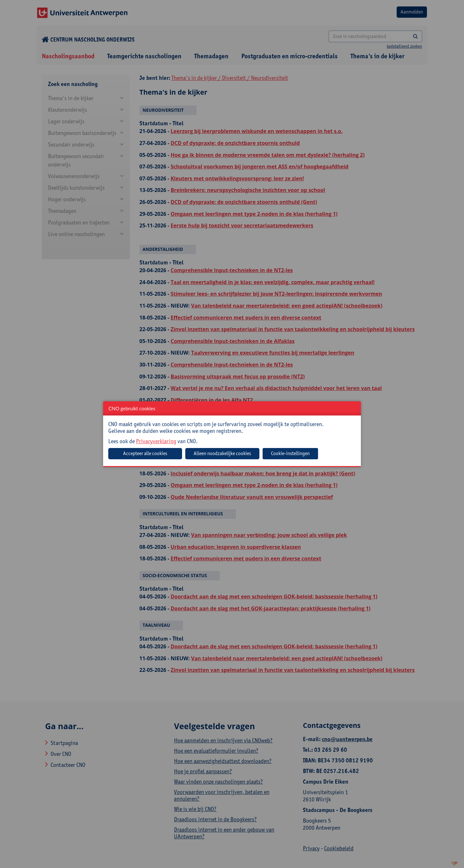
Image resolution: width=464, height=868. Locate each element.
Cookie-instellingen (290, 453)
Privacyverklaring (156, 441)
